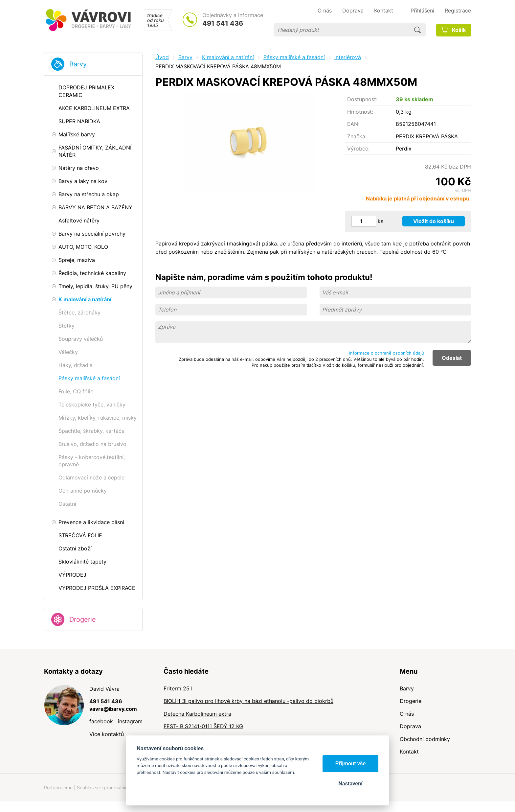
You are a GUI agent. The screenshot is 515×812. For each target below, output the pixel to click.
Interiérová (348, 57)
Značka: (357, 136)
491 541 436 (223, 23)
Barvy (78, 64)
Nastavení (350, 784)
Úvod (162, 57)
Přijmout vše (351, 764)
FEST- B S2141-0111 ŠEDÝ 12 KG (203, 726)
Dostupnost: (362, 99)
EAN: (353, 124)
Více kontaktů (107, 734)
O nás (407, 714)
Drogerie (83, 619)
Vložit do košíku (434, 221)
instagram (130, 721)
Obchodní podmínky (425, 739)
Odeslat (452, 358)
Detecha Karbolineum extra (197, 714)
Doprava (410, 726)
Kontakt (409, 752)
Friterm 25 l (178, 688)
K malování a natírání (228, 57)
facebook (101, 721)
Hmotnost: (360, 112)
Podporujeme (58, 788)
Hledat (417, 30)
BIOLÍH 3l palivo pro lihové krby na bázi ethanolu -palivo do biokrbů (248, 701)
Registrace (458, 11)
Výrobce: (358, 149)
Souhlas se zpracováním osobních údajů (120, 788)
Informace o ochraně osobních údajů (387, 353)
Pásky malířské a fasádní (294, 57)
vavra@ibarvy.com (113, 709)
